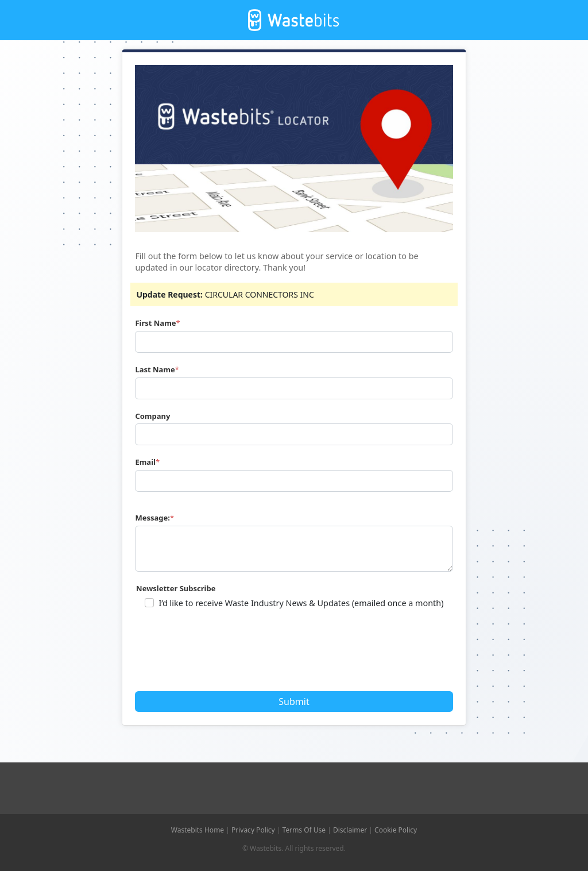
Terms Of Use (304, 830)
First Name (155, 323)
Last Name (155, 369)
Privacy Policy (253, 830)
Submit (294, 702)
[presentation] (225, 654)
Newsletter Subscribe (176, 588)
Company (152, 416)
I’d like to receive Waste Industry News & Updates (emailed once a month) (301, 603)
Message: (152, 518)
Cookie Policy (396, 830)
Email (145, 462)
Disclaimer (350, 830)
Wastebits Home (198, 830)
